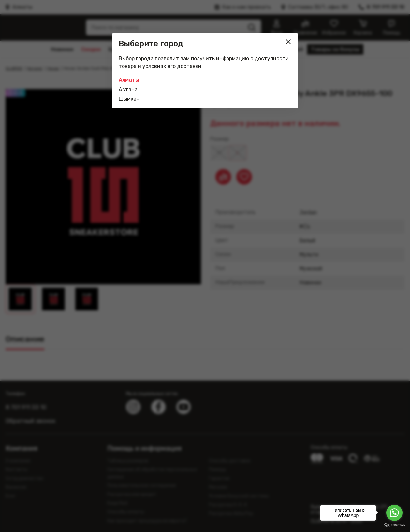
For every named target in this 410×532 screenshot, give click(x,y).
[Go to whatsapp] (394, 513)
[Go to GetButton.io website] (394, 525)
